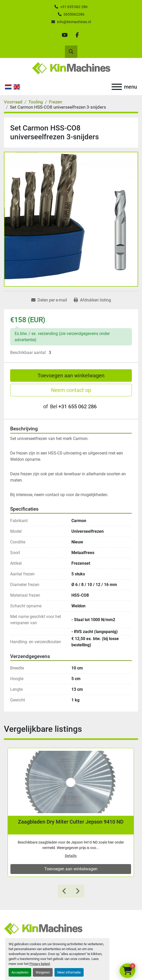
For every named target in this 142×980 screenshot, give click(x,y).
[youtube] (65, 35)
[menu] (117, 87)
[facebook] (77, 35)
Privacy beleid (40, 964)
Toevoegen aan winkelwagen (71, 376)
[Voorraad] (13, 102)
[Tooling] (36, 102)
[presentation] (64, 891)
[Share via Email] (49, 300)
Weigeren (43, 972)
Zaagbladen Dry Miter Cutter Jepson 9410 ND (71, 822)
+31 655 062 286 (74, 7)
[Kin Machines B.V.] (43, 928)
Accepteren (20, 972)
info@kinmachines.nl (74, 22)
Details (71, 856)
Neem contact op (71, 390)
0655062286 (74, 14)
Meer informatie (69, 972)
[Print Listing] (92, 300)
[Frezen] (55, 102)
